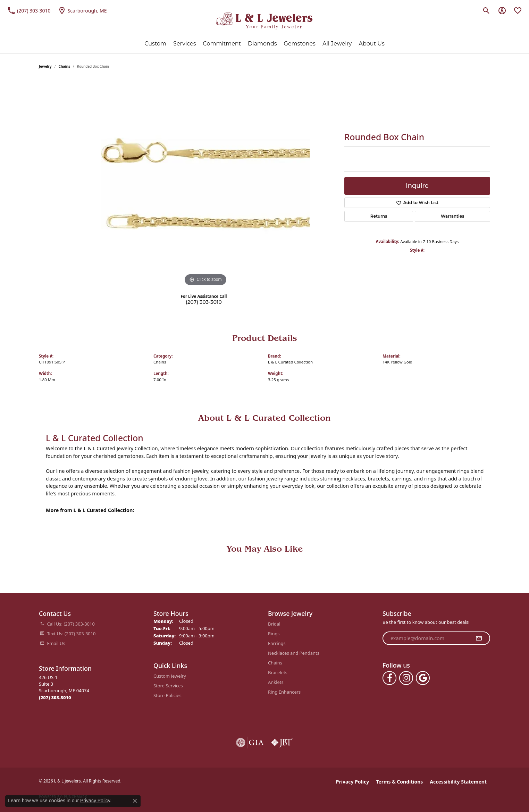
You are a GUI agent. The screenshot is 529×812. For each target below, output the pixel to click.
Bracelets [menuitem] (278, 672)
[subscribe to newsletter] (479, 638)
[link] (29, 10)
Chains (64, 66)
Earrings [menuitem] (277, 643)
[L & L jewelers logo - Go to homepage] (265, 21)
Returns (379, 216)
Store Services (168, 686)
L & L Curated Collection (290, 362)
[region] (205, 184)
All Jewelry (337, 44)
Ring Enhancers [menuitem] (284, 692)
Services (184, 44)
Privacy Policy (352, 782)
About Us (371, 44)
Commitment (222, 44)
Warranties (453, 216)
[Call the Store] (55, 697)
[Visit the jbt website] (282, 743)
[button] (486, 10)
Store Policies (167, 695)
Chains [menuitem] (275, 663)
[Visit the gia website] (250, 743)
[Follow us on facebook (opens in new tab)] (389, 678)
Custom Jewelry (170, 676)
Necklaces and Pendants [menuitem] (294, 653)
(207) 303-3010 (204, 302)
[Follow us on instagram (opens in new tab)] (406, 678)
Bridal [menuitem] (274, 624)
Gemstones (300, 44)
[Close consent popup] (135, 801)
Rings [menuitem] (274, 634)
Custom (155, 44)
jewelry (45, 66)
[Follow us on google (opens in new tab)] (423, 678)
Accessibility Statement (458, 782)
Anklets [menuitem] (276, 682)
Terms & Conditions (399, 782)
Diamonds (262, 44)
